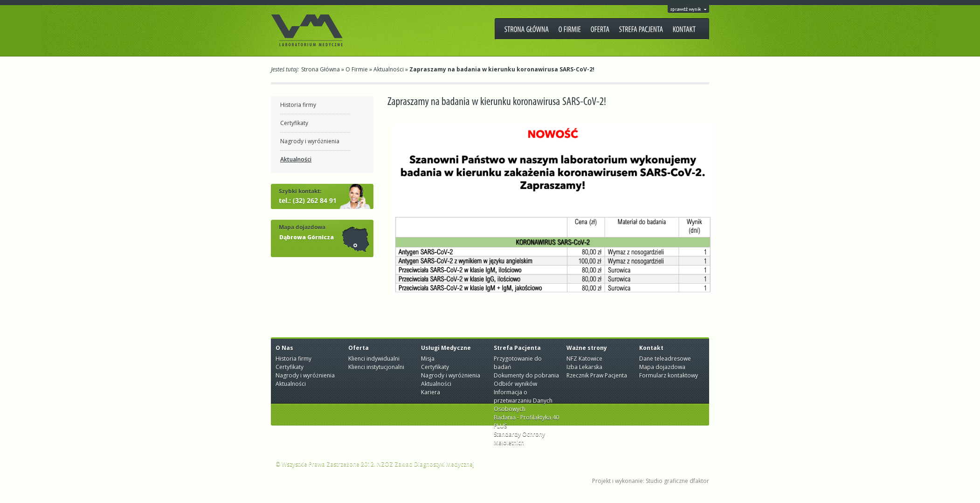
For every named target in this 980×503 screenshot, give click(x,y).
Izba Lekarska (584, 367)
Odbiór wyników (515, 384)
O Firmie (357, 69)
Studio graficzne (667, 481)
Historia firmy (298, 105)
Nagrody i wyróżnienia (310, 141)
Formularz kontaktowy (669, 375)
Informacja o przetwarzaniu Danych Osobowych (523, 401)
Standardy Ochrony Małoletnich (519, 438)
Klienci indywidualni (374, 359)
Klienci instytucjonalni (376, 367)
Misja (428, 359)
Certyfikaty (294, 123)
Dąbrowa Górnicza (307, 237)
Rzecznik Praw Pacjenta (597, 375)
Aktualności (389, 69)
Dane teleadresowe (665, 359)
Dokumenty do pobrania (526, 375)
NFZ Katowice (584, 359)
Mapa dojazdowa (662, 367)
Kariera (431, 392)
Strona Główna (321, 69)
